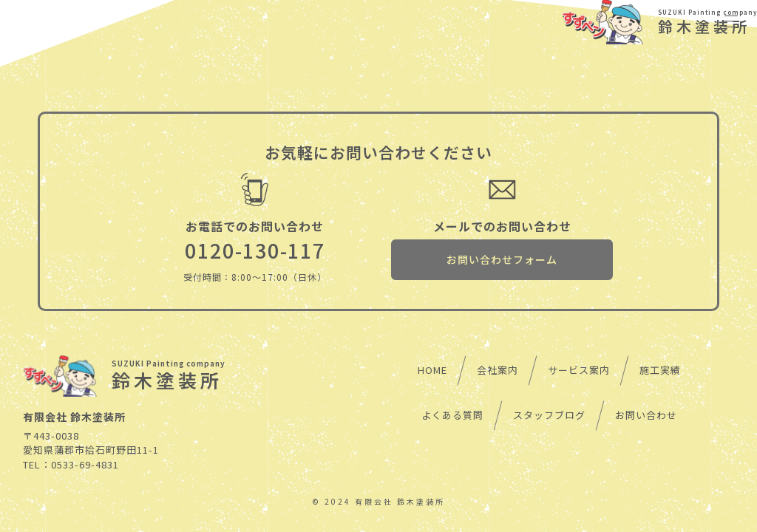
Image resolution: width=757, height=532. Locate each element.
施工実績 (660, 370)
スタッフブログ (549, 415)
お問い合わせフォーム (502, 259)
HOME (432, 370)
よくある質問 (452, 415)
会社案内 (498, 370)
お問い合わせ (646, 415)
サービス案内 (579, 370)
